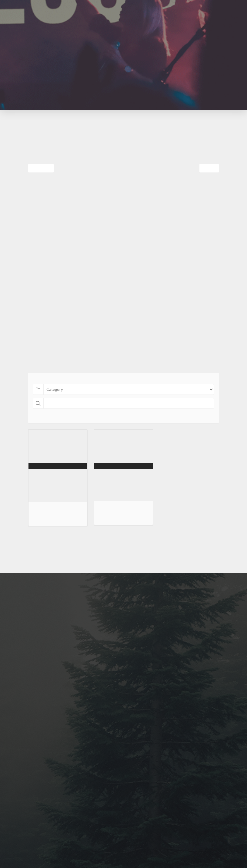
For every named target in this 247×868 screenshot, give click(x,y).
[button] (138, 15)
